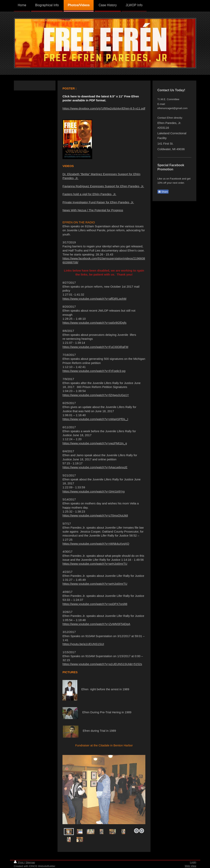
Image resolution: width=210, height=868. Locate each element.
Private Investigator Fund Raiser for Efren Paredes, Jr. (98, 202)
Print (19, 862)
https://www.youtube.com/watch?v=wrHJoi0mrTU (95, 564)
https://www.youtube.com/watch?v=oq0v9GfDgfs (94, 323)
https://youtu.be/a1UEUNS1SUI (83, 644)
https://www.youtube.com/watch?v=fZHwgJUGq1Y (96, 395)
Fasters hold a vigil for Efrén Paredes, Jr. (89, 194)
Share (163, 192)
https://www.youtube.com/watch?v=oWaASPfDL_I (95, 419)
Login (193, 862)
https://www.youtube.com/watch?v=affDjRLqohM (94, 299)
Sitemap (30, 862)
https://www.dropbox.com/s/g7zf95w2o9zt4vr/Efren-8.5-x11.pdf (104, 108)
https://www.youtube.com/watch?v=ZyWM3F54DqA (96, 624)
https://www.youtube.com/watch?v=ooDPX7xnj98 (95, 604)
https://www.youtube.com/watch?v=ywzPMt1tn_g (95, 443)
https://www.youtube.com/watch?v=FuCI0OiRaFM (95, 347)
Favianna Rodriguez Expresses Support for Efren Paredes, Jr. (103, 186)
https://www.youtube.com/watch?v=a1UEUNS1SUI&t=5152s (102, 664)
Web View (190, 866)
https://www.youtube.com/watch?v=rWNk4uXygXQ (96, 544)
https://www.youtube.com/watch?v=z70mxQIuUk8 (95, 515)
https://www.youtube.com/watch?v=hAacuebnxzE (95, 467)
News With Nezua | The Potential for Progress (93, 210)
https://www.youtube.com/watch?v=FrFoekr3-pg (94, 371)
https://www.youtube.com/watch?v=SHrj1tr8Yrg (93, 491)
